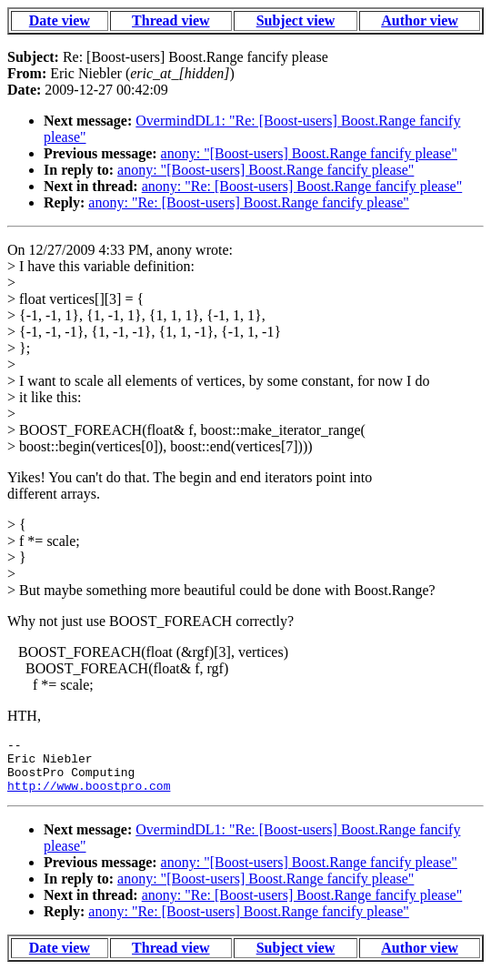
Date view (60, 20)
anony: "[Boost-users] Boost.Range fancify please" (309, 153)
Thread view (170, 20)
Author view (420, 20)
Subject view (296, 20)
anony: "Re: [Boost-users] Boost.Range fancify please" (302, 186)
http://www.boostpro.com (89, 796)
